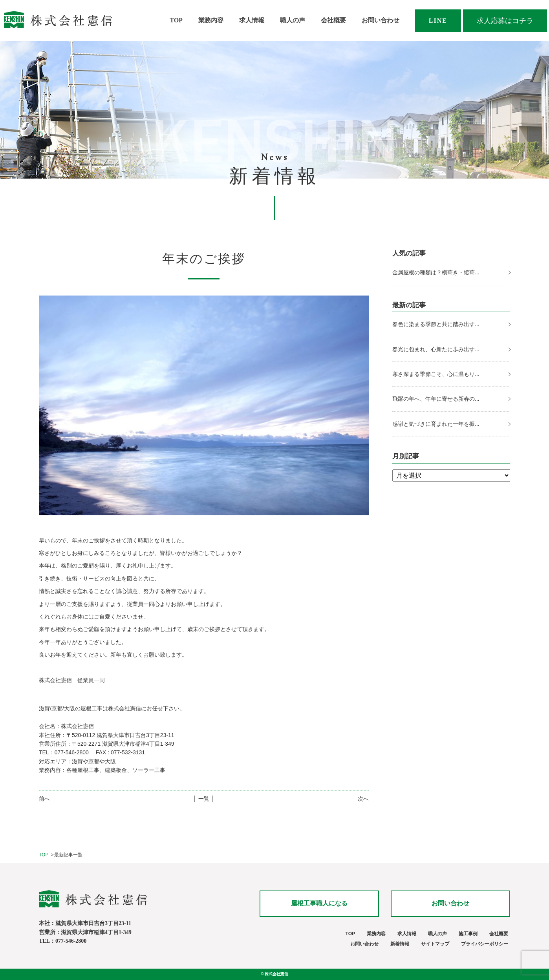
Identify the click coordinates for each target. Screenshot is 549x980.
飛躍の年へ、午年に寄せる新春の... (436, 399)
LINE (438, 21)
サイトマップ (435, 944)
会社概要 (333, 20)
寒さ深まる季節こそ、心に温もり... (436, 374)
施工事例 (468, 934)
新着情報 (400, 944)
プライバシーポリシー (485, 944)
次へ (363, 799)
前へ (44, 799)
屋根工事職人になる (319, 903)
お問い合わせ (381, 20)
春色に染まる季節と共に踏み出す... (436, 324)
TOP (176, 20)
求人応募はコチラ (505, 21)
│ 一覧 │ (204, 799)
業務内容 (211, 20)
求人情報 (252, 20)
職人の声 (293, 20)
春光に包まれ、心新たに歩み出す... (436, 349)
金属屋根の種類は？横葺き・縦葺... (436, 272)
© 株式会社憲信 (274, 974)
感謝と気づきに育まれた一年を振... (436, 424)
